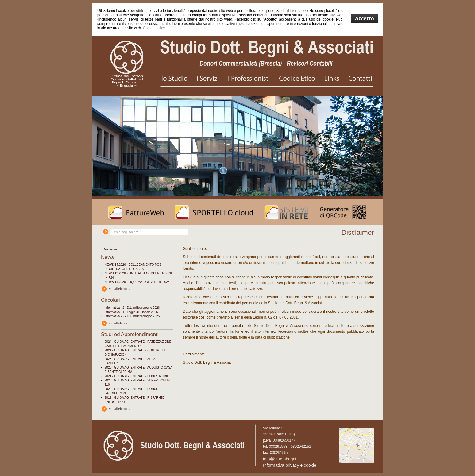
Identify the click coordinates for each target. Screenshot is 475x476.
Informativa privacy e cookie (290, 465)
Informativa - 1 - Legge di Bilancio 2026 (131, 312)
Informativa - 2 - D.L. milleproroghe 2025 (132, 316)
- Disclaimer (109, 249)
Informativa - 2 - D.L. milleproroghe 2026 (132, 308)
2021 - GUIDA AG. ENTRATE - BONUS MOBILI (137, 376)
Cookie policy (154, 28)
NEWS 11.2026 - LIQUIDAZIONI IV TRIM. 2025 (137, 282)
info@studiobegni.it (281, 459)
